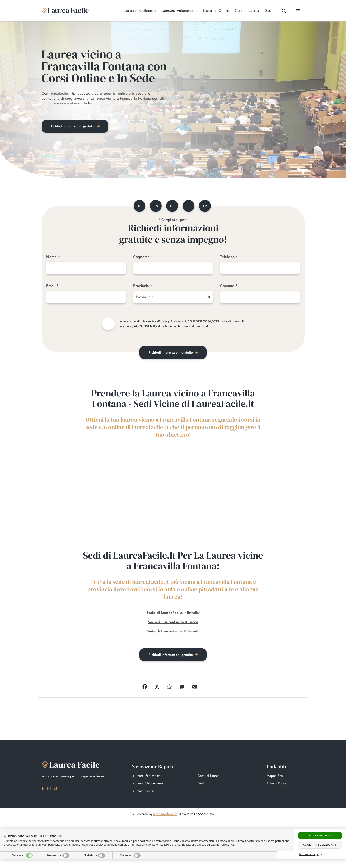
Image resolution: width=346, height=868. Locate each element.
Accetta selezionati (320, 845)
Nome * (53, 257)
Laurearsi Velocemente (147, 784)
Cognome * (143, 257)
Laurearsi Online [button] (215, 11)
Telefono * (229, 257)
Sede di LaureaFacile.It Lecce (173, 622)
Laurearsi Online (143, 791)
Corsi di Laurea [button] (245, 11)
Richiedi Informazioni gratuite (76, 127)
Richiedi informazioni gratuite (173, 353)
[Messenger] (182, 687)
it (138, 206)
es (189, 206)
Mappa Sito (275, 776)
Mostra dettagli (320, 854)
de (172, 206)
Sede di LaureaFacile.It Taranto (173, 631)
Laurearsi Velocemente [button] (178, 11)
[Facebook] (145, 687)
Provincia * (143, 286)
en (155, 206)
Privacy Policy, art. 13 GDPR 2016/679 (189, 322)
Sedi (201, 784)
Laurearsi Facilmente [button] (138, 11)
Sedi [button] (267, 11)
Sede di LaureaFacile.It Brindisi (173, 613)
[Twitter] (157, 687)
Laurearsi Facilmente (146, 776)
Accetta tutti (320, 835)
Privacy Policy (277, 784)
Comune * (229, 286)
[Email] (86, 297)
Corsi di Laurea (208, 776)
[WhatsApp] (170, 687)
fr (206, 206)
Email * (52, 286)
